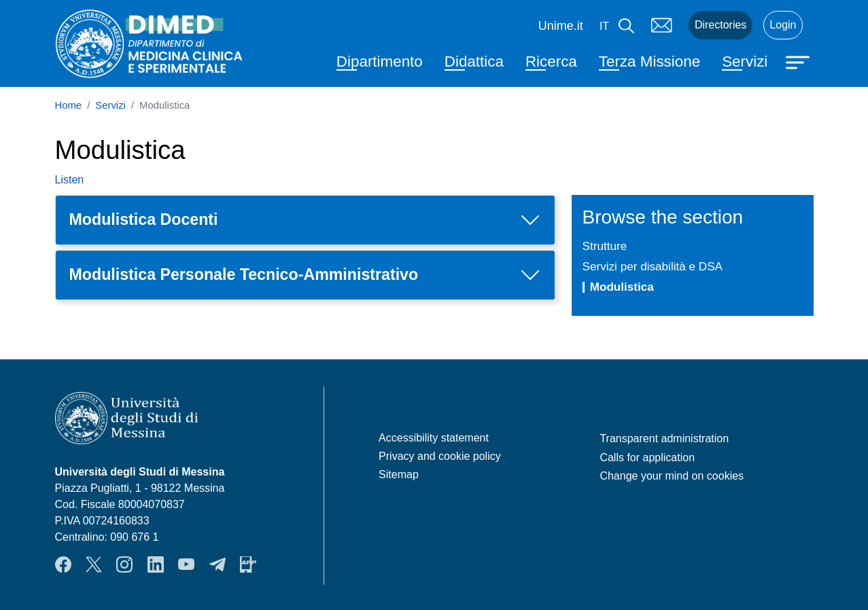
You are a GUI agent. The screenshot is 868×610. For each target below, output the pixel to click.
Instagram (124, 564)
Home (69, 105)
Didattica (474, 61)
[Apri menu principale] (799, 61)
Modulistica (622, 287)
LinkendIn (156, 564)
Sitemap (399, 474)
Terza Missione (649, 61)
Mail (661, 25)
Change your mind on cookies (672, 476)
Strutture (605, 246)
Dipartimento (380, 61)
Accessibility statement (434, 438)
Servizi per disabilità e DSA (653, 266)
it (604, 26)
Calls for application (647, 457)
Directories (721, 25)
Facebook (63, 564)
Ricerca (551, 61)
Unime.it (561, 26)
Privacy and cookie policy (440, 456)
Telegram (218, 564)
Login (783, 25)
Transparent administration (664, 438)
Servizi (745, 61)
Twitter (94, 564)
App (248, 564)
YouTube (186, 564)
